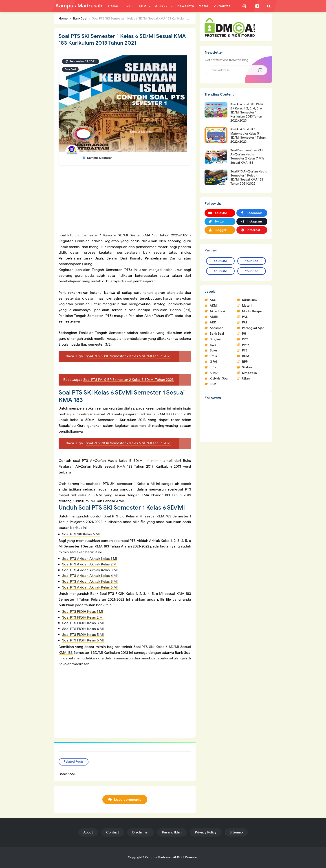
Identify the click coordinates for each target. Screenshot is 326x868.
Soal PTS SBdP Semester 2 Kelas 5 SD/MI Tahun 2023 (129, 356)
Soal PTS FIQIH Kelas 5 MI (83, 635)
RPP (245, 362)
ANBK (214, 317)
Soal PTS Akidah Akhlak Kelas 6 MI (90, 587)
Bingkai (215, 339)
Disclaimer (141, 832)
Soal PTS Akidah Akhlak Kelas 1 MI (90, 559)
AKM (213, 306)
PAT (245, 322)
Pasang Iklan (172, 832)
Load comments (128, 800)
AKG (213, 300)
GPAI (213, 362)
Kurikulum (249, 300)
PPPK (246, 345)
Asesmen (217, 328)
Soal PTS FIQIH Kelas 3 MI (83, 623)
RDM (246, 356)
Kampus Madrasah (159, 857)
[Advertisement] (125, 201)
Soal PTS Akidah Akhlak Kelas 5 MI (90, 582)
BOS (213, 345)
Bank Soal (70, 69)
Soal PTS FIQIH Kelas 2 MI (83, 617)
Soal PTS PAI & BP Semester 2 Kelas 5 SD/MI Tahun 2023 (129, 380)
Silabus (247, 367)
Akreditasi (217, 311)
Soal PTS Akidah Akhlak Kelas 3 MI (90, 570)
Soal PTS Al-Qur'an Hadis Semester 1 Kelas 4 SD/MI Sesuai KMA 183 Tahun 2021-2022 (249, 178)
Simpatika (249, 373)
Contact (113, 832)
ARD (213, 322)
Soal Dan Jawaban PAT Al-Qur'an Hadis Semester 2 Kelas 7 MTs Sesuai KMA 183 (247, 157)
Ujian (246, 378)
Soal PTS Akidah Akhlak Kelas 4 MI (90, 576)
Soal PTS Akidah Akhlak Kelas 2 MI (90, 564)
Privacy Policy (206, 832)
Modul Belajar (252, 311)
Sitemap (236, 832)
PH (244, 334)
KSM (213, 384)
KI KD (214, 373)
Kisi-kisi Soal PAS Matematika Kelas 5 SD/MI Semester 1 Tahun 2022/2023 (248, 135)
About (88, 832)
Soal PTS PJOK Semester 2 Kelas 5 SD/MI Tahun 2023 (129, 443)
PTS (245, 350)
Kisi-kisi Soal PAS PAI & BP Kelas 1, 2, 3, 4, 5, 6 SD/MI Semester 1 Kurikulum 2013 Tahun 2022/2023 (247, 112)
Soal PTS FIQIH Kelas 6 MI (83, 640)
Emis (213, 356)
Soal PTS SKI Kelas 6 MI (81, 534)
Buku (213, 350)
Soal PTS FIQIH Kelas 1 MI (83, 612)
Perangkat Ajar (253, 328)
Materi (247, 306)
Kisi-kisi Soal (219, 378)
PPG (245, 339)
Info (213, 367)
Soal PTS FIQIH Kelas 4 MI (83, 629)
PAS (245, 317)
